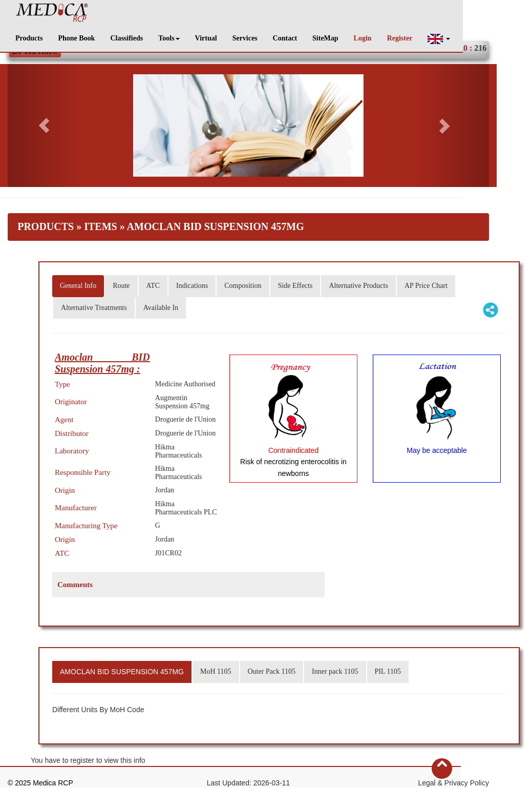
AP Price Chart (426, 286)
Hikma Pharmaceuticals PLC (186, 508)
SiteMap (325, 38)
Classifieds (126, 38)
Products (29, 38)
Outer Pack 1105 (272, 671)
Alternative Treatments (94, 308)
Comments (75, 585)
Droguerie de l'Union (185, 419)
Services (245, 38)
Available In (161, 308)
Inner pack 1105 (335, 671)
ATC (153, 286)
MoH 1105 (216, 671)
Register (400, 38)
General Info (78, 286)
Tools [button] (169, 38)
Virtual (206, 38)
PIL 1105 (388, 671)
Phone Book (76, 38)
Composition (243, 286)
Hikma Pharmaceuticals (179, 451)
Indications (192, 286)
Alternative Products (358, 286)
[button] (439, 39)
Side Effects (295, 286)
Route (121, 286)
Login (363, 38)
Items (100, 226)
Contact (285, 38)
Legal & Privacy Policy (453, 783)
